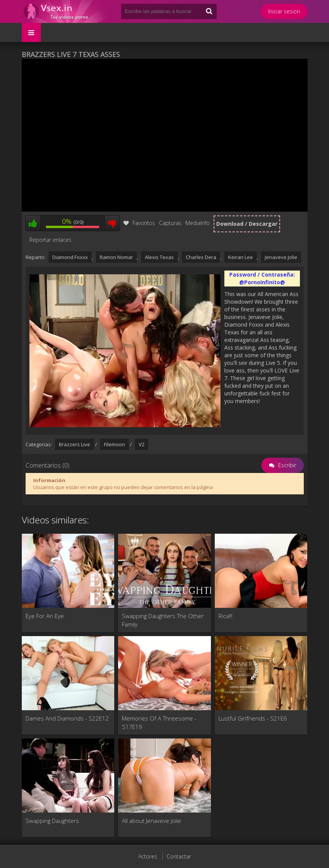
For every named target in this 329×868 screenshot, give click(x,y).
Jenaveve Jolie (281, 257)
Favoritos (139, 223)
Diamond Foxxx (70, 257)
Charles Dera (201, 257)
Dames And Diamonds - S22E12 (67, 718)
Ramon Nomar (116, 257)
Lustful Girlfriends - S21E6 (253, 718)
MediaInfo (198, 223)
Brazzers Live (75, 444)
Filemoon (114, 444)
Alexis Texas (159, 257)
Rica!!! (225, 616)
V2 (142, 444)
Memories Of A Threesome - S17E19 (159, 722)
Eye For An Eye (45, 616)
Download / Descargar (247, 224)
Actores (148, 856)
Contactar (179, 856)
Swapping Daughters (52, 821)
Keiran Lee (241, 257)
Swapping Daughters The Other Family (163, 620)
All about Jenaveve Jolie (152, 821)
